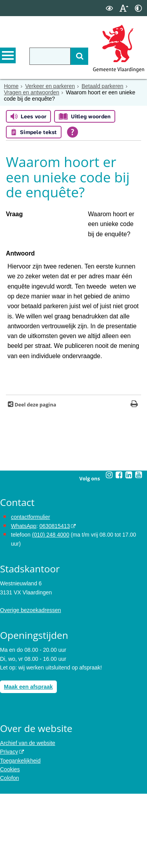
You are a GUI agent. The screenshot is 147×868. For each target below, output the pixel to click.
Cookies (10, 844)
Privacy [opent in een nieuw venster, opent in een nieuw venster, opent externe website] (9, 826)
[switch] (109, 8)
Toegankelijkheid (20, 835)
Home (11, 86)
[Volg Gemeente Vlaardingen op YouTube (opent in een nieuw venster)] (139, 549)
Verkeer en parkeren (50, 86)
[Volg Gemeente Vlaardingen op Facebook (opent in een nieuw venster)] (119, 549)
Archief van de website (28, 817)
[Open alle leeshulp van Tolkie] (73, 132)
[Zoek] (79, 56)
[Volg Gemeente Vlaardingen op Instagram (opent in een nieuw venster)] (109, 549)
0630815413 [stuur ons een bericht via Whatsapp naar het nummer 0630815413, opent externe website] (54, 600)
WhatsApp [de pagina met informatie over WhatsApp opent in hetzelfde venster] (24, 600)
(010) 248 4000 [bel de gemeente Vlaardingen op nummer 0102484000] (51, 609)
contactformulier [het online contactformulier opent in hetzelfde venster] (31, 592)
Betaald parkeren (103, 86)
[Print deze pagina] (134, 479)
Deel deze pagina (35, 479)
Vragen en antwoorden (32, 92)
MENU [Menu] (8, 55)
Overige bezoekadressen (31, 684)
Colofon (9, 853)
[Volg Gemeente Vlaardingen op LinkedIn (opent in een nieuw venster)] (129, 549)
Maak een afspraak (28, 761)
